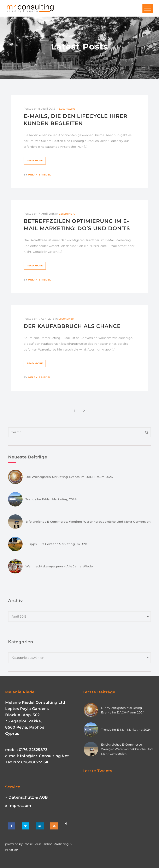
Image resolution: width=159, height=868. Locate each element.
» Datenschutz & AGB (27, 797)
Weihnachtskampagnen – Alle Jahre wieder (60, 566)
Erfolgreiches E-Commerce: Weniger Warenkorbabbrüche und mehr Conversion (88, 522)
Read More (35, 161)
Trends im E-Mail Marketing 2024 (51, 499)
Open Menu (148, 8)
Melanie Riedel (39, 175)
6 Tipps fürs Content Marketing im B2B (56, 544)
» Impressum (18, 806)
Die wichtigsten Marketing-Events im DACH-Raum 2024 (69, 477)
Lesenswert (67, 109)
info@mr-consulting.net (44, 756)
